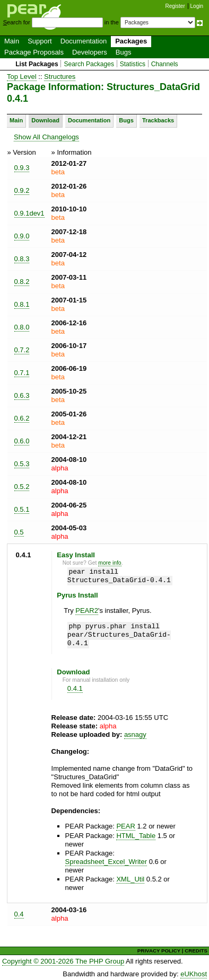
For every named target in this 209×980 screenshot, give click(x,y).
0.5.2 (22, 487)
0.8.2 (22, 282)
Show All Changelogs (46, 137)
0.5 (19, 532)
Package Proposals (34, 52)
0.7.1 (22, 373)
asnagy (135, 734)
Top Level (22, 77)
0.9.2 (22, 190)
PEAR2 (87, 611)
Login (197, 6)
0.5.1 (22, 509)
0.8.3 (22, 259)
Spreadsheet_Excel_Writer (106, 862)
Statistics (133, 64)
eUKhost (194, 974)
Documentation (84, 41)
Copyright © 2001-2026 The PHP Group (63, 961)
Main (12, 41)
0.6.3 (22, 395)
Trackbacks (158, 120)
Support (40, 41)
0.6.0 (22, 441)
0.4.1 (75, 688)
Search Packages (89, 64)
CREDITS (196, 951)
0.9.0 (22, 236)
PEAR (125, 826)
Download (45, 120)
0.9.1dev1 (29, 213)
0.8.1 (22, 304)
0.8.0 (22, 327)
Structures (60, 77)
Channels (165, 64)
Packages (131, 41)
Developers (90, 52)
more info (110, 563)
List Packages (37, 64)
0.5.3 (22, 464)
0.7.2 (22, 350)
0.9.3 (22, 168)
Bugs (124, 52)
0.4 (19, 914)
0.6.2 (22, 418)
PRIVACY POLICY (159, 951)
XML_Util (130, 879)
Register (175, 6)
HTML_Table (136, 836)
